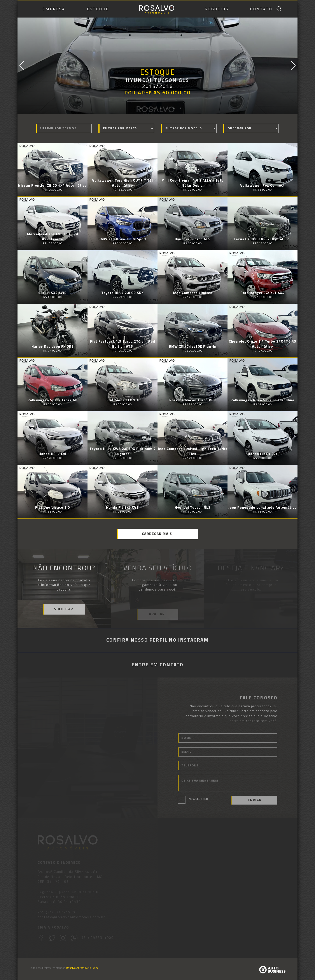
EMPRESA (54, 9)
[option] (157, 66)
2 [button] (141, 108)
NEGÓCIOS (217, 9)
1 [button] (135, 108)
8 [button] (180, 108)
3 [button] (148, 108)
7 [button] (174, 108)
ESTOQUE (98, 9)
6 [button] (167, 108)
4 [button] (154, 108)
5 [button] (161, 108)
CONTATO (261, 9)
